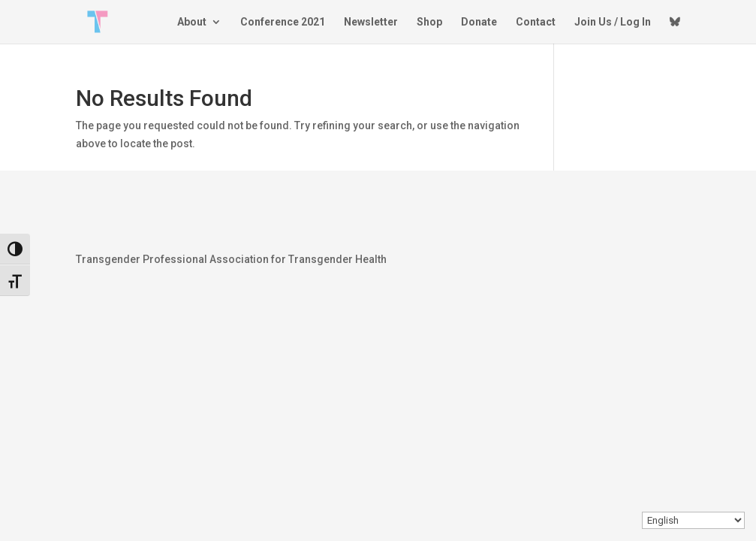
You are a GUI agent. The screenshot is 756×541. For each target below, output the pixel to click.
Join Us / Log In (613, 22)
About (192, 22)
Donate (479, 22)
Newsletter (371, 22)
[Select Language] (693, 520)
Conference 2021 (283, 22)
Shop (429, 22)
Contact (536, 22)
